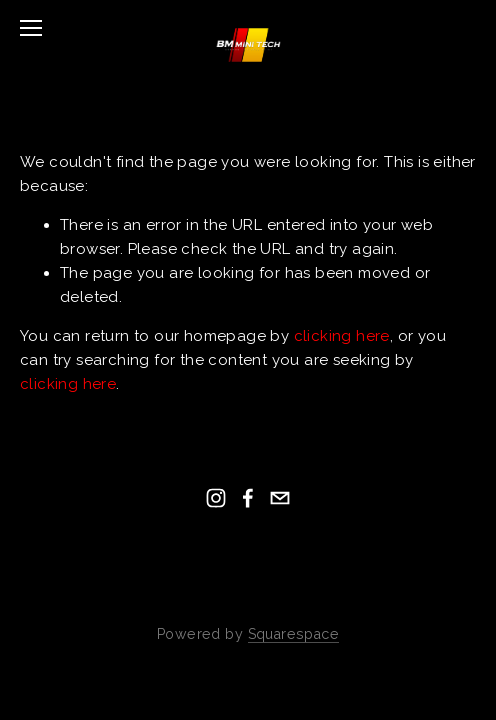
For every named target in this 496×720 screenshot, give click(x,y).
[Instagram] (216, 498)
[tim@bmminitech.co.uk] (280, 498)
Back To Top (248, 588)
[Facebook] (248, 498)
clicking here (342, 336)
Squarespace (293, 634)
